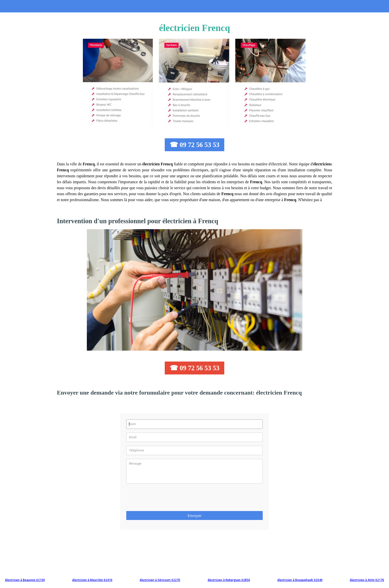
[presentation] (164, 499)
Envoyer (195, 515)
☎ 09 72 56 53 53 (195, 145)
